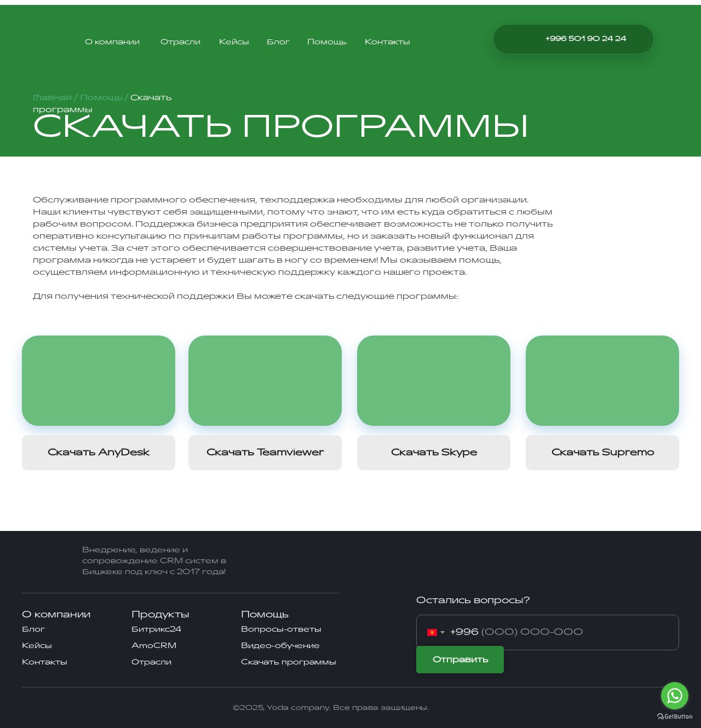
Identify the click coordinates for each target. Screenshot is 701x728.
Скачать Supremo (603, 452)
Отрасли (180, 42)
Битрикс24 (156, 629)
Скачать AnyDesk (99, 452)
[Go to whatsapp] (675, 696)
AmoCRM (154, 646)
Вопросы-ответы (281, 629)
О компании (112, 42)
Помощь (327, 42)
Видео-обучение (280, 646)
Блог (278, 42)
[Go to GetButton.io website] (675, 717)
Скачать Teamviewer (265, 452)
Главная (53, 98)
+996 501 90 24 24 (586, 39)
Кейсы (234, 42)
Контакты (387, 42)
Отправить (460, 660)
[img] (528, 39)
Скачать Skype (434, 452)
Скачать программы (289, 662)
